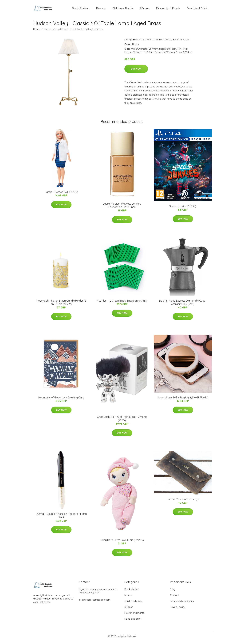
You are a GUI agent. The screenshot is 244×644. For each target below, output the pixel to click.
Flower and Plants (168, 9)
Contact (174, 597)
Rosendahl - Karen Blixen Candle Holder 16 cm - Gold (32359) (61, 305)
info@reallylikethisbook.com (95, 602)
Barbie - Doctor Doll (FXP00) (61, 194)
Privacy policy (178, 609)
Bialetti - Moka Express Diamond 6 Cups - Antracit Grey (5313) (183, 305)
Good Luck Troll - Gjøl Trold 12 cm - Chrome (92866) (122, 421)
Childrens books (123, 9)
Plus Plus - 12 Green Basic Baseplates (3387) (122, 303)
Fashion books (181, 42)
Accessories (146, 42)
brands (101, 9)
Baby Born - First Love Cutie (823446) (122, 542)
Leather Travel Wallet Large (183, 502)
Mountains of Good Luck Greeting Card (61, 400)
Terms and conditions (182, 603)
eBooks (145, 9)
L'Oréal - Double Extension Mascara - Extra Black (61, 518)
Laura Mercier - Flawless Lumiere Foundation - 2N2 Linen (122, 208)
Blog (173, 591)
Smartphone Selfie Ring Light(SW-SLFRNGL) (183, 400)
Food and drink (197, 9)
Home (37, 31)
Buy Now (136, 71)
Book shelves (81, 9)
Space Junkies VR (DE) (183, 209)
